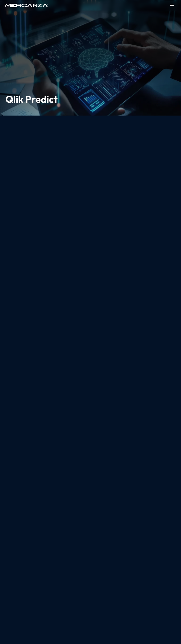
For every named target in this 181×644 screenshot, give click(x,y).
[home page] (27, 5)
